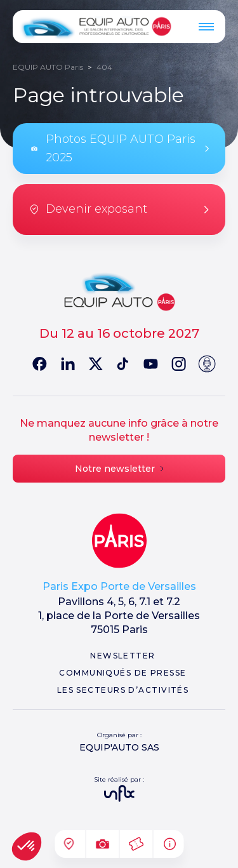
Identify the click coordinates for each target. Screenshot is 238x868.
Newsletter (122, 656)
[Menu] (206, 27)
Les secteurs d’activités (123, 690)
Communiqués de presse (122, 673)
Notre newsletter (119, 469)
